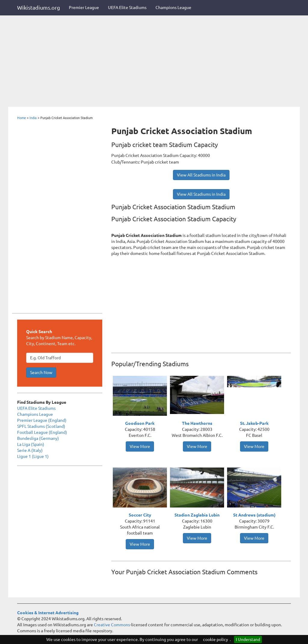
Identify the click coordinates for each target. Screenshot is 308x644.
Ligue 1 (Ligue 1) (33, 456)
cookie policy (216, 639)
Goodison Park (140, 423)
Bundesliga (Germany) (38, 438)
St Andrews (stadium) (254, 515)
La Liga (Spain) (31, 444)
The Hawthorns (197, 423)
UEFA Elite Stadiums (127, 8)
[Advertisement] (154, 62)
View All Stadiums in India (201, 175)
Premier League (84, 8)
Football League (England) (42, 432)
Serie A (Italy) (30, 450)
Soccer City (140, 515)
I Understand (248, 639)
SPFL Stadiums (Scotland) (41, 426)
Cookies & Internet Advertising (48, 613)
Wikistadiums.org (38, 8)
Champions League (173, 8)
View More (140, 446)
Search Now (41, 373)
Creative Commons (112, 625)
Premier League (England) (42, 420)
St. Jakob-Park (254, 423)
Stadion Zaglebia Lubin (197, 515)
